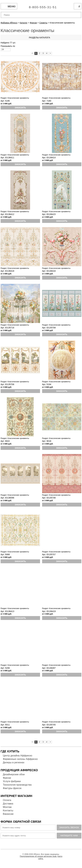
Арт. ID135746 (49, 498)
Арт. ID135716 (7, 328)
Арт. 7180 (47, 101)
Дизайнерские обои (14, 774)
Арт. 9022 (5, 441)
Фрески (7, 778)
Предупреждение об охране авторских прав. (38, 856)
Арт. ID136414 (49, 158)
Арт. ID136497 (49, 668)
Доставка (8, 804)
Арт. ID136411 (7, 158)
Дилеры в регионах (14, 762)
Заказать (20, 108)
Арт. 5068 (5, 554)
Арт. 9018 (47, 441)
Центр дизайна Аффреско (18, 756)
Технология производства (17, 785)
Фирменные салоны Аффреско (20, 759)
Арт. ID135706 (7, 384)
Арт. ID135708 (49, 328)
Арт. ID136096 (7, 498)
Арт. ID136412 (7, 214)
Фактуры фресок (12, 788)
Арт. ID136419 (49, 611)
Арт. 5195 (5, 101)
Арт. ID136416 (49, 271)
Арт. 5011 (5, 725)
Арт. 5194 (47, 384)
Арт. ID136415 (49, 214)
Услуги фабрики (12, 781)
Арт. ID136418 (7, 271)
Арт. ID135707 (49, 554)
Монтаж (7, 807)
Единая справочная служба (41, 6)
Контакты (8, 810)
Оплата (7, 800)
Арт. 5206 (5, 668)
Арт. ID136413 (7, 611)
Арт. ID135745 (49, 725)
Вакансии (8, 814)
